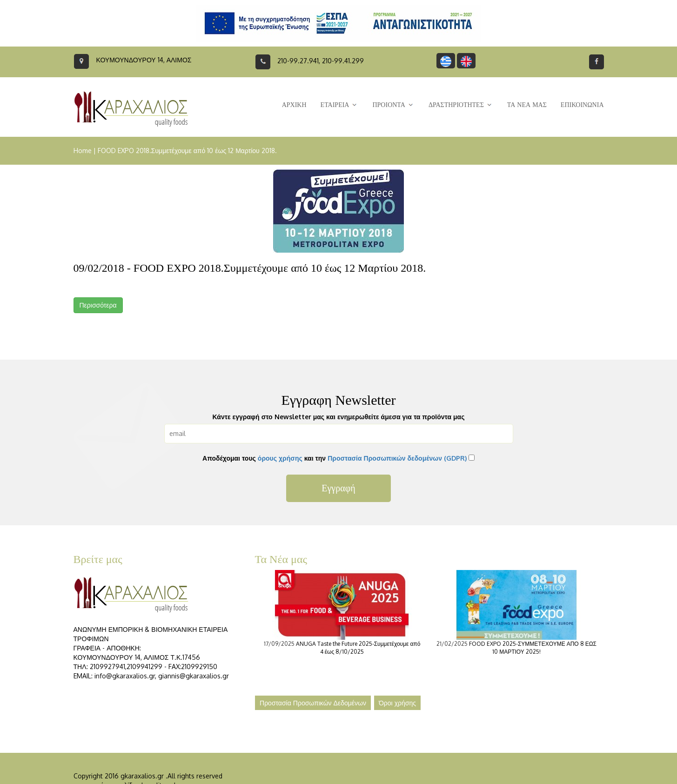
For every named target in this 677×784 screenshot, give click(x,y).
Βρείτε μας (98, 559)
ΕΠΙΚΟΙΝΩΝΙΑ (582, 105)
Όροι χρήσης (397, 703)
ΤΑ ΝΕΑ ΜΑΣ (527, 105)
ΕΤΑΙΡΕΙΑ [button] (340, 105)
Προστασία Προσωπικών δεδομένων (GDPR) (397, 458)
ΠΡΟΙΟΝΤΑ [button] (393, 105)
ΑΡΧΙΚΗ (294, 105)
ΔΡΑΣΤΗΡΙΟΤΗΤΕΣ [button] (461, 105)
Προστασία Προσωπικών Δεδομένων (313, 703)
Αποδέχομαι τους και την (335, 458)
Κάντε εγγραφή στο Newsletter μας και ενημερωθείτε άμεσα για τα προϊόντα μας (339, 417)
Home (83, 151)
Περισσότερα (98, 305)
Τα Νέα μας (281, 559)
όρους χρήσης (280, 458)
